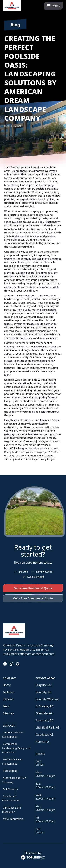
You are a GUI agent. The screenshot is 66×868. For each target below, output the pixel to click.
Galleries (9, 692)
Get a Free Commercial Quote (33, 598)
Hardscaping (10, 771)
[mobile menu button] (54, 6)
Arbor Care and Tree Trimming (14, 780)
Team (6, 706)
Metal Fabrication (13, 819)
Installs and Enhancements (11, 798)
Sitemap (8, 713)
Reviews (8, 699)
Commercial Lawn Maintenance (13, 735)
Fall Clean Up (10, 789)
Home (7, 685)
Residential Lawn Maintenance (12, 762)
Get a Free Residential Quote (33, 588)
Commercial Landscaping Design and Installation (16, 748)
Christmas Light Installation (12, 810)
